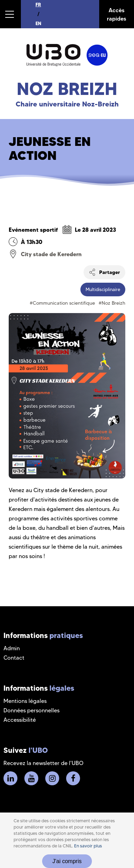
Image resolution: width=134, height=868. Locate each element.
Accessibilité (20, 720)
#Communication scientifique (62, 303)
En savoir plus (88, 846)
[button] (10, 14)
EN (38, 23)
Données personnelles (31, 710)
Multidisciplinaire (103, 289)
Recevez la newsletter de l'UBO (44, 763)
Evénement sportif (33, 230)
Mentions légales (25, 701)
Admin (12, 648)
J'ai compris (67, 861)
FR (38, 5)
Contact (14, 658)
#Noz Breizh (112, 303)
